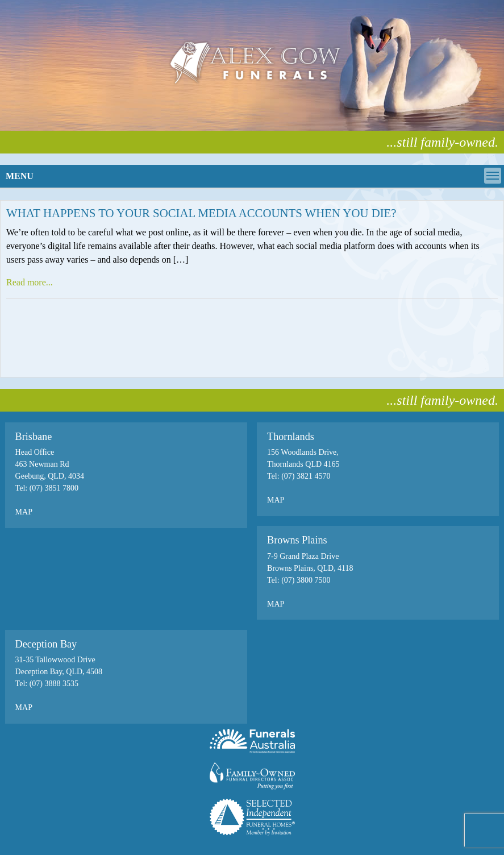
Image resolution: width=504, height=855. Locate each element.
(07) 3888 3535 (53, 684)
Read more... (30, 282)
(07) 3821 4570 (306, 476)
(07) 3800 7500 (306, 580)
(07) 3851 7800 (54, 488)
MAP (24, 512)
